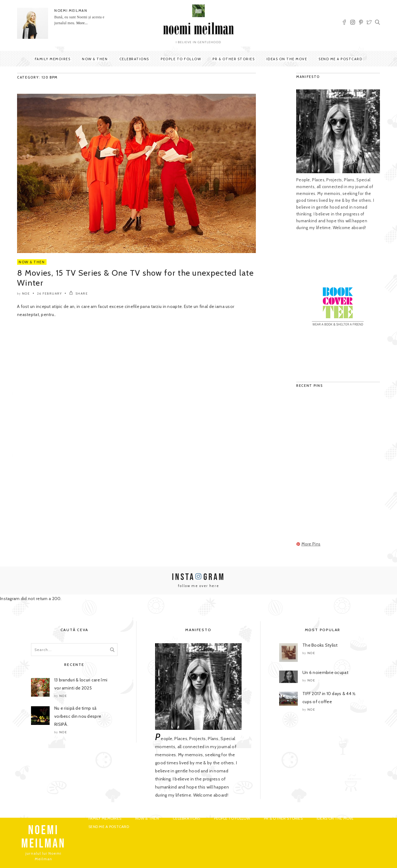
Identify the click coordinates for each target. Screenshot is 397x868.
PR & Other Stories (234, 59)
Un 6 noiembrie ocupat (325, 672)
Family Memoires (53, 59)
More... (82, 23)
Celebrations (134, 59)
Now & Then (95, 59)
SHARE (79, 294)
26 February (50, 294)
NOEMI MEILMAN (71, 11)
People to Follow (181, 59)
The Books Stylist (320, 645)
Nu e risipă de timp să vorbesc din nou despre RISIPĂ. (78, 716)
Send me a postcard (340, 59)
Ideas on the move (287, 59)
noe (26, 294)
